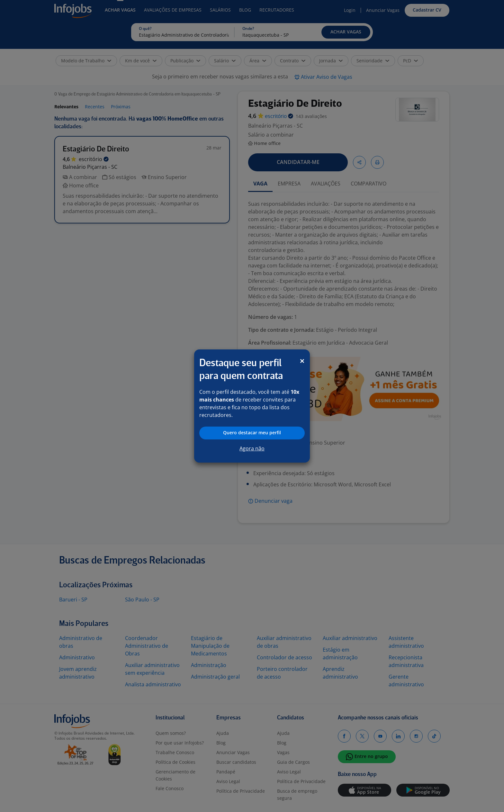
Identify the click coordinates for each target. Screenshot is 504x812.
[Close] (302, 361)
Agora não (252, 448)
